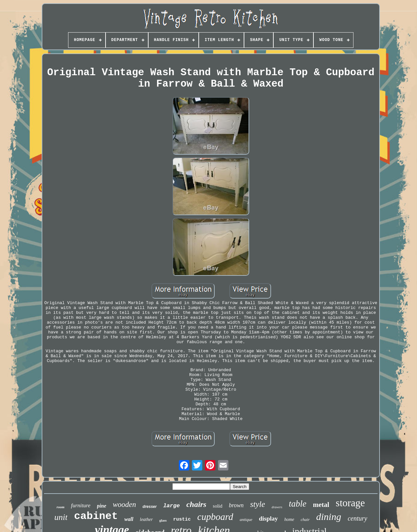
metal (321, 505)
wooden (124, 504)
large (172, 506)
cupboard (215, 517)
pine (102, 506)
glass (163, 520)
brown (236, 505)
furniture (81, 505)
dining (329, 517)
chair (305, 519)
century (357, 518)
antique (246, 519)
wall (129, 519)
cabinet (96, 516)
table (297, 504)
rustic (182, 519)
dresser (150, 507)
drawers (277, 507)
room (61, 507)
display (268, 518)
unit (61, 517)
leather (146, 519)
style (258, 504)
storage (351, 503)
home (289, 519)
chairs (196, 504)
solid (217, 506)
